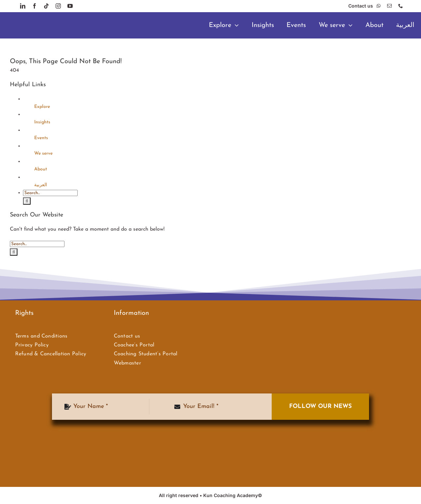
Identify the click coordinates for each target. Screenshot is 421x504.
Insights (42, 122)
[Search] (27, 201)
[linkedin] (23, 6)
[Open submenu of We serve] (352, 25)
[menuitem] (405, 25)
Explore (42, 107)
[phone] (401, 6)
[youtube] (70, 6)
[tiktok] (46, 6)
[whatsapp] (379, 6)
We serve (43, 153)
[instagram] (58, 6)
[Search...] (50, 193)
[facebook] (35, 6)
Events (41, 138)
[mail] (389, 6)
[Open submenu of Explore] (238, 25)
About (41, 169)
